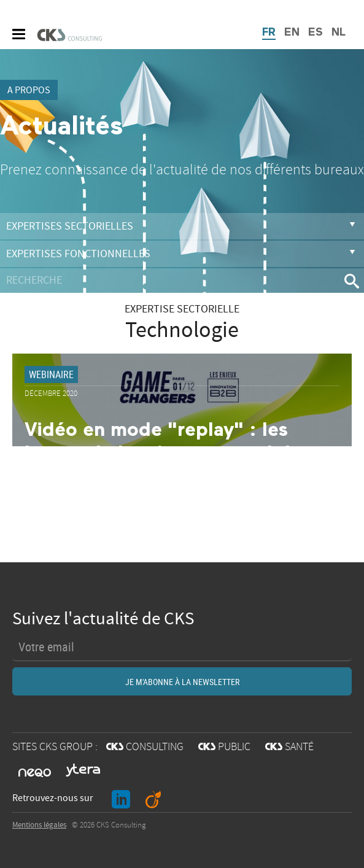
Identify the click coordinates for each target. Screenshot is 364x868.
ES (316, 33)
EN (292, 33)
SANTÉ (289, 747)
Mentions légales (39, 825)
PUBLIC (224, 747)
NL (339, 33)
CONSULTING (145, 747)
